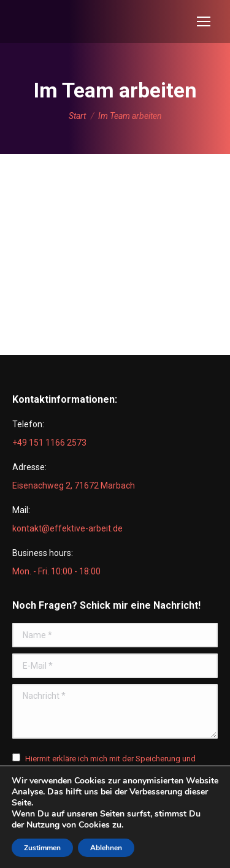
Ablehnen (106, 848)
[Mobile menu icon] (204, 21)
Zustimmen (42, 848)
